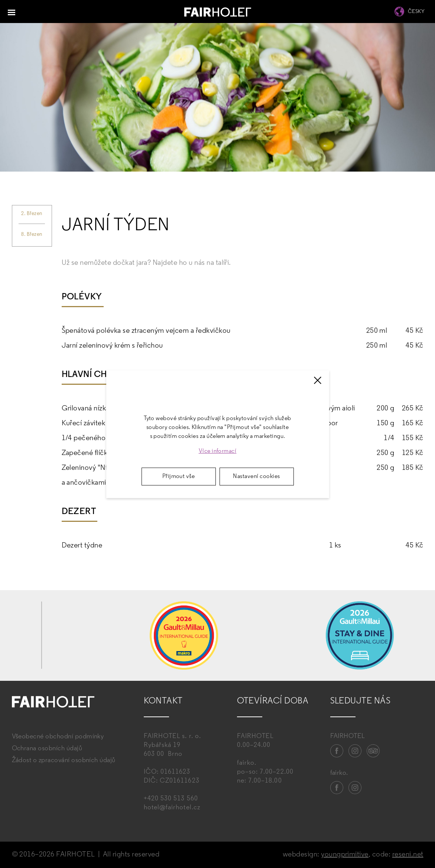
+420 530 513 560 (171, 799)
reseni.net (408, 855)
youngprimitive (345, 855)
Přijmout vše (179, 477)
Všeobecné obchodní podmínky (58, 737)
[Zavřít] (318, 380)
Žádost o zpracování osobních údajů (64, 760)
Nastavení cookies (256, 477)
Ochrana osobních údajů (47, 749)
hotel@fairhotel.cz (172, 808)
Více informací (218, 451)
